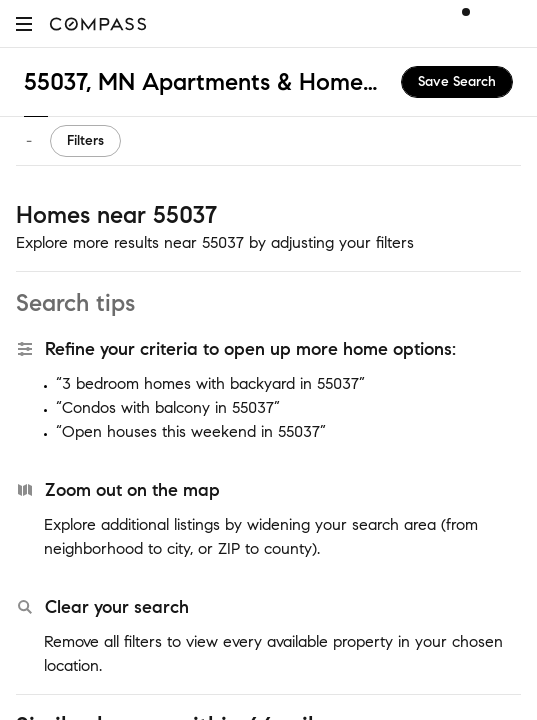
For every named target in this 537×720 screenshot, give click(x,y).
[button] (24, 23)
